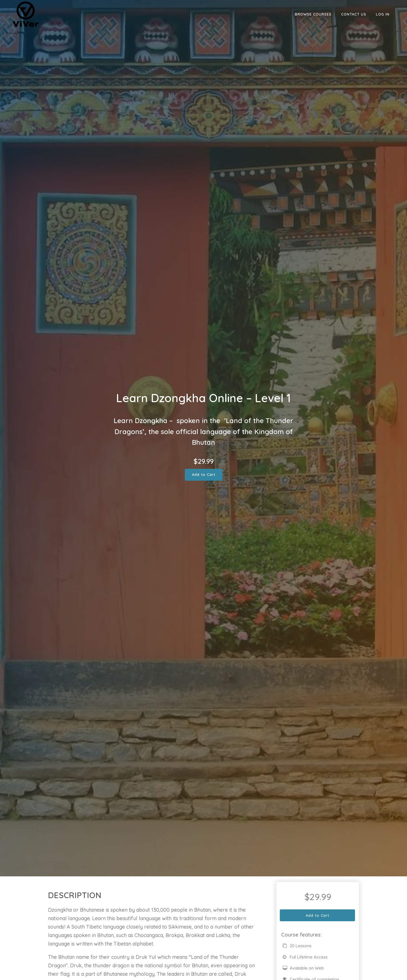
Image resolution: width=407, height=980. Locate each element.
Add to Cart (204, 474)
